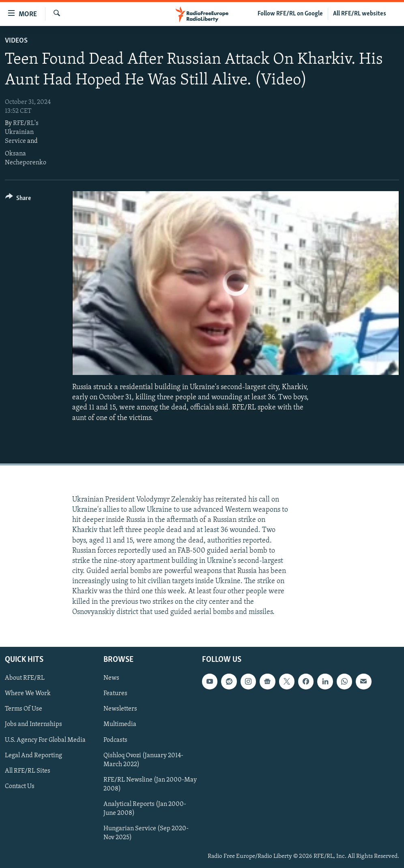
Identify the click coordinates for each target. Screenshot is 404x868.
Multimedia (120, 725)
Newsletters (120, 709)
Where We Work (28, 694)
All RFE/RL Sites (28, 771)
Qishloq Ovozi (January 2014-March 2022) (143, 760)
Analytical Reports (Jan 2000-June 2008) (145, 809)
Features (115, 694)
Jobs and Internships (33, 725)
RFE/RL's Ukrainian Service (22, 132)
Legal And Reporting (33, 756)
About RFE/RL (25, 678)
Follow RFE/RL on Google (290, 14)
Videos (16, 41)
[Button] (18, 199)
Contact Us (20, 786)
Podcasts (115, 740)
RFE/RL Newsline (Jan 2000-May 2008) (150, 784)
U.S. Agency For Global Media (45, 740)
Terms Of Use (24, 709)
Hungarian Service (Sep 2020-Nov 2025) (146, 833)
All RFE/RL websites (360, 14)
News (111, 678)
